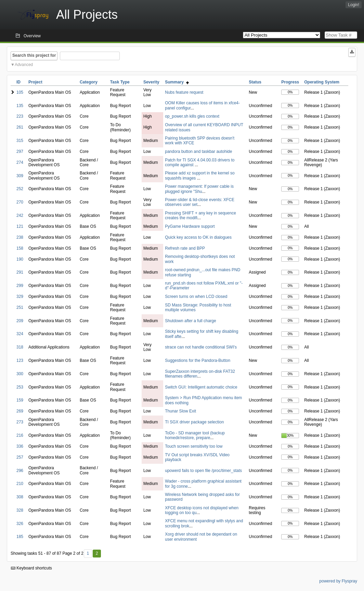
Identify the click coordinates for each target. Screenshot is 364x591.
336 (20, 446)
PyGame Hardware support (190, 226)
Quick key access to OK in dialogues (198, 237)
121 (20, 226)
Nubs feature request (184, 92)
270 (20, 202)
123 (20, 360)
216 (20, 435)
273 (20, 422)
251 (20, 307)
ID (18, 82)
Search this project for (34, 55)
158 (20, 248)
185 (20, 537)
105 (20, 92)
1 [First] (88, 553)
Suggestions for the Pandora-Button (198, 360)
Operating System (322, 82)
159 (20, 400)
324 (20, 334)
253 (20, 387)
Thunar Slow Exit (180, 411)
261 (20, 127)
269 (20, 411)
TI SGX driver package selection (194, 422)
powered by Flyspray (338, 581)
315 (20, 141)
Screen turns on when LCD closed (196, 297)
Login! (354, 5)
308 (20, 497)
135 (20, 106)
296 (20, 471)
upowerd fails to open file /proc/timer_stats (203, 471)
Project (35, 82)
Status (255, 82)
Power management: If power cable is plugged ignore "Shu (199, 189)
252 (20, 189)
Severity (151, 82)
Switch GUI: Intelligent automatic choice (201, 387)
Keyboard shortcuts (31, 568)
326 (20, 524)
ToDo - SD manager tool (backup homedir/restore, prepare (195, 435)
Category (89, 82)
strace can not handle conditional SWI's (201, 347)
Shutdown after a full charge (190, 321)
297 (20, 152)
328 (20, 510)
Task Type (120, 82)
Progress (290, 82)
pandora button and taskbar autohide (198, 152)
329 (20, 297)
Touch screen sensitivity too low (194, 446)
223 (20, 116)
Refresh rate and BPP (185, 248)
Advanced (24, 65)
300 (20, 374)
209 (20, 321)
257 (20, 457)
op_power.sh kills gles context (192, 116)
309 (20, 176)
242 (20, 215)
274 (20, 162)
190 (20, 259)
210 (20, 484)
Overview (32, 36)
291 (20, 272)
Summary (177, 82)
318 (20, 347)
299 (20, 286)
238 (20, 237)
